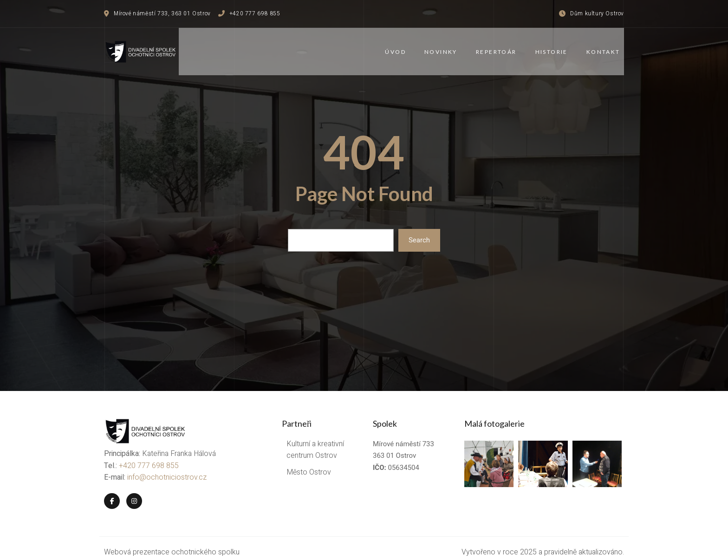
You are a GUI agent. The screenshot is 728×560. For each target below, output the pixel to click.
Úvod (400, 48)
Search (419, 232)
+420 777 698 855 (149, 458)
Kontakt (607, 48)
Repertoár (500, 48)
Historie (555, 48)
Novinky (445, 48)
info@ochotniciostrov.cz (167, 469)
